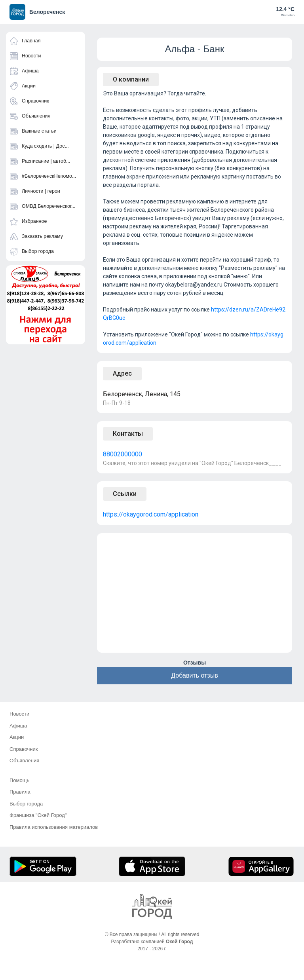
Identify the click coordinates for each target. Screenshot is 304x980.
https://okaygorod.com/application (151, 514)
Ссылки (125, 494)
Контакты (128, 434)
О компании (131, 79)
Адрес (122, 373)
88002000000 (123, 454)
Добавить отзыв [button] (194, 675)
